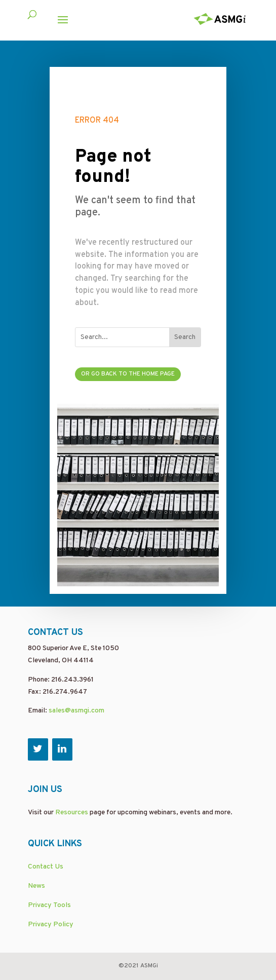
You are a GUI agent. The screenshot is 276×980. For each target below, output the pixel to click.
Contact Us (46, 867)
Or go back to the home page (128, 374)
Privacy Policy (51, 925)
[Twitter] (38, 749)
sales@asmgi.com (76, 711)
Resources (72, 813)
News (36, 886)
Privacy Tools (49, 905)
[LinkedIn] (62, 749)
